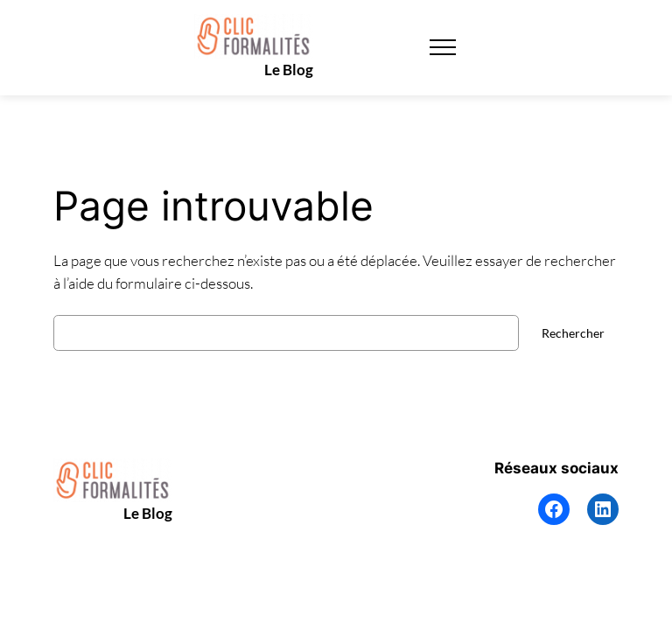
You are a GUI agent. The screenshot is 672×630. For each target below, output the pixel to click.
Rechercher (573, 333)
